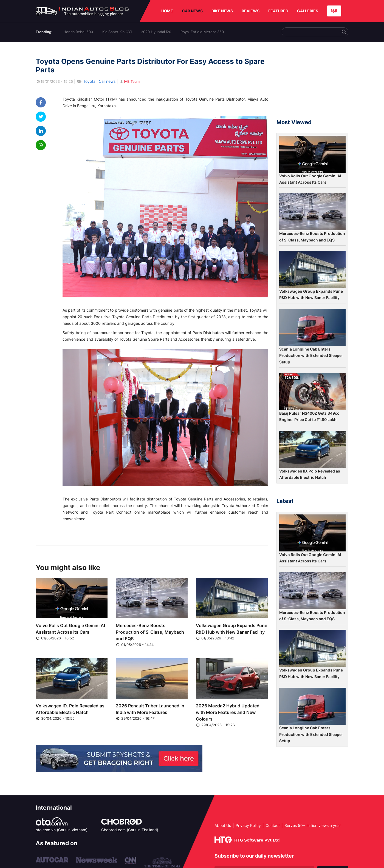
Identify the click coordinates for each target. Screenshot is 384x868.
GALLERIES (308, 11)
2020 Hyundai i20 (156, 32)
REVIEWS (251, 11)
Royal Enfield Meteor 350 (202, 32)
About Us (223, 825)
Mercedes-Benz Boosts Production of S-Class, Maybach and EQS (150, 632)
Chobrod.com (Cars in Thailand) (130, 830)
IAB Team (129, 81)
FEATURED (278, 11)
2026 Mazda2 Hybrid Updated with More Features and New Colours (228, 712)
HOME (167, 11)
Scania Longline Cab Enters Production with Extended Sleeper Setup (311, 355)
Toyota (89, 81)
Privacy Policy (248, 825)
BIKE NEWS (222, 11)
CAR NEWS (192, 11)
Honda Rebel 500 (78, 32)
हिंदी (334, 11)
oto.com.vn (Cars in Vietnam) (62, 830)
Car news (107, 81)
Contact (273, 825)
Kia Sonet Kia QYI (117, 32)
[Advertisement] (312, 83)
